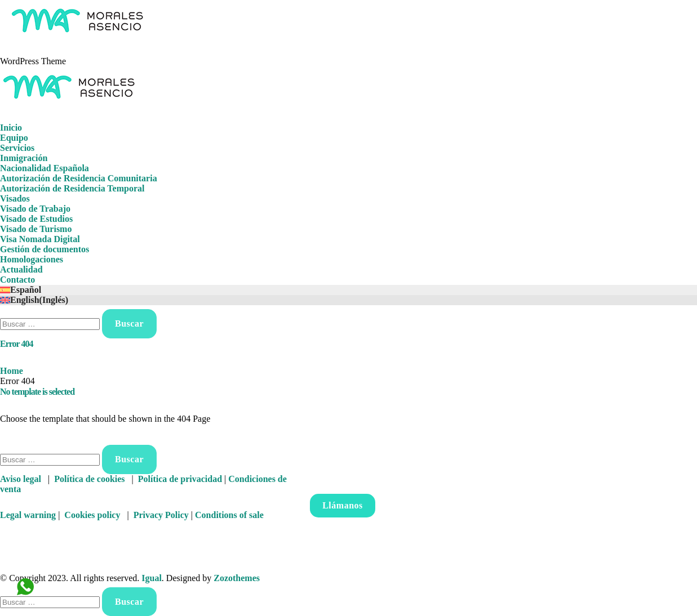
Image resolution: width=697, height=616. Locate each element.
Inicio (11, 128)
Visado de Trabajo (35, 209)
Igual (152, 578)
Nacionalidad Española (45, 168)
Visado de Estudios (36, 219)
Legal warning (28, 515)
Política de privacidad (180, 479)
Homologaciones (32, 259)
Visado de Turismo (36, 229)
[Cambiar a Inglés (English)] (348, 300)
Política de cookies (89, 479)
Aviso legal (21, 479)
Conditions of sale (229, 515)
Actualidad (21, 269)
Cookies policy (92, 515)
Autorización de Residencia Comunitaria (79, 178)
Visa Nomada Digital (40, 239)
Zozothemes (237, 578)
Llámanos (343, 505)
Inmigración (24, 158)
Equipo (14, 138)
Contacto (17, 280)
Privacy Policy (161, 515)
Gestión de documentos (45, 249)
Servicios (17, 148)
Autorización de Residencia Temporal (72, 188)
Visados (15, 198)
